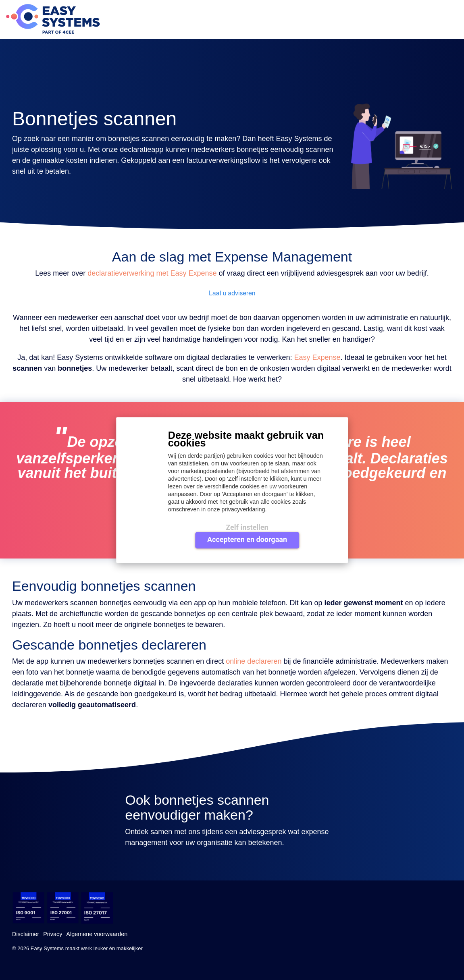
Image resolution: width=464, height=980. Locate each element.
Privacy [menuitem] (53, 934)
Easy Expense (317, 357)
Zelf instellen (247, 527)
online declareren (254, 661)
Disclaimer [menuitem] (26, 934)
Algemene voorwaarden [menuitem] (97, 934)
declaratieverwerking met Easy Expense (152, 273)
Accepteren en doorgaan (247, 539)
